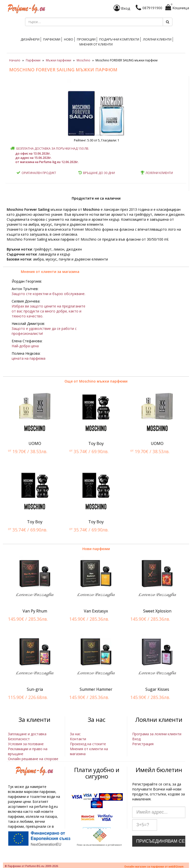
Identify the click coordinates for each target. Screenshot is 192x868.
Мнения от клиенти (96, 44)
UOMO (35, 443)
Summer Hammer (96, 689)
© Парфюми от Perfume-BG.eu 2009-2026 (31, 866)
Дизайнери (30, 39)
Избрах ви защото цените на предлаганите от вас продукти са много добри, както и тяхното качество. (48, 311)
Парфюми (52, 39)
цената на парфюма (29, 358)
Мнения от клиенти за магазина (50, 272)
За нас (75, 734)
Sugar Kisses (157, 689)
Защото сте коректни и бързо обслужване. (48, 294)
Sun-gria (35, 689)
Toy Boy (96, 443)
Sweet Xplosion (157, 611)
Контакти (78, 739)
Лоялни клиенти (157, 39)
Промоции (86, 39)
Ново (69, 39)
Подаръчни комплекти (119, 39)
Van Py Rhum (35, 611)
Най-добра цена (25, 346)
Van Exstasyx (96, 611)
